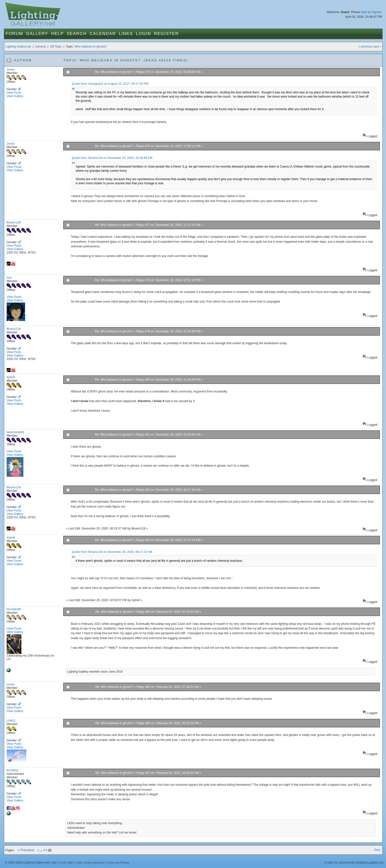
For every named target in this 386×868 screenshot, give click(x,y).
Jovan (11, 69)
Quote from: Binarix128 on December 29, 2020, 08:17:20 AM (112, 552)
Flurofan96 (14, 609)
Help (57, 34)
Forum (14, 34)
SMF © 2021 (75, 863)
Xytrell (11, 377)
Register (167, 34)
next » (377, 47)
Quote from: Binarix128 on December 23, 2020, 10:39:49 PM (112, 158)
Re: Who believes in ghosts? (114, 72)
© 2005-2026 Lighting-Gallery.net (27, 863)
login (364, 12)
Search (77, 34)
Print (377, 850)
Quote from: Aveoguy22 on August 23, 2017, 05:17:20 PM (110, 84)
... (42, 850)
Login (143, 34)
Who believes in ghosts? (91, 47)
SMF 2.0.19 (58, 863)
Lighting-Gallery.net (18, 47)
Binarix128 (14, 222)
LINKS (11, 721)
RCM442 (13, 770)
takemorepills (16, 432)
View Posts (14, 93)
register (376, 12)
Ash (9, 278)
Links (126, 34)
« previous (365, 47)
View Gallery (15, 96)
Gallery (37, 34)
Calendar (103, 34)
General (40, 47)
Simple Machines (94, 863)
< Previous (26, 850)
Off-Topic (56, 47)
